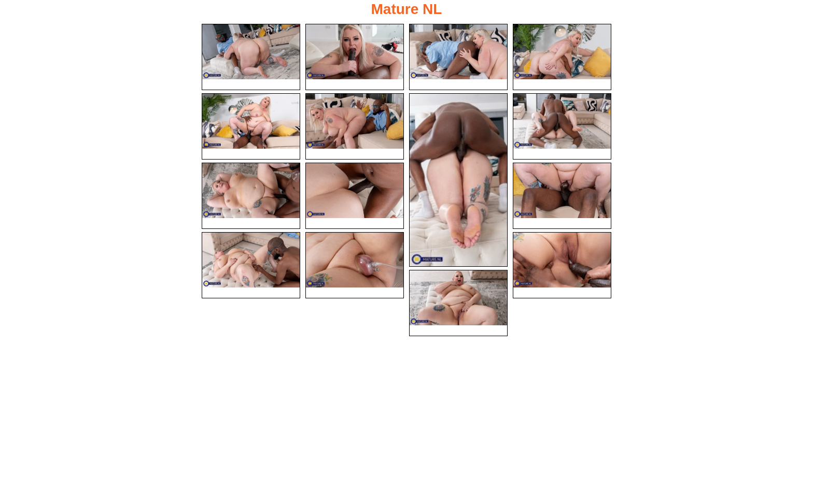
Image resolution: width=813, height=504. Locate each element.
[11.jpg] (562, 196)
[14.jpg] (562, 265)
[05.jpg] (251, 126)
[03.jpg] (458, 57)
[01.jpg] (251, 57)
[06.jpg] (355, 126)
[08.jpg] (562, 126)
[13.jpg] (355, 265)
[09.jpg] (251, 196)
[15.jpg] (458, 304)
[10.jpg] (355, 196)
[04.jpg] (562, 57)
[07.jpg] (458, 180)
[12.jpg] (251, 265)
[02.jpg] (355, 57)
